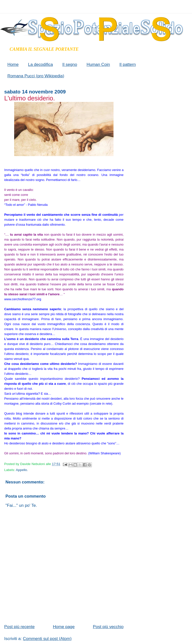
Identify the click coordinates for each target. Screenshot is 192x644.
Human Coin (98, 64)
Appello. (22, 470)
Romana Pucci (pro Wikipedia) (36, 76)
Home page (64, 627)
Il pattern (128, 64)
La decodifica (40, 64)
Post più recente (19, 627)
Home (13, 64)
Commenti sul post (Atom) (47, 639)
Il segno (70, 64)
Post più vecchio (108, 627)
